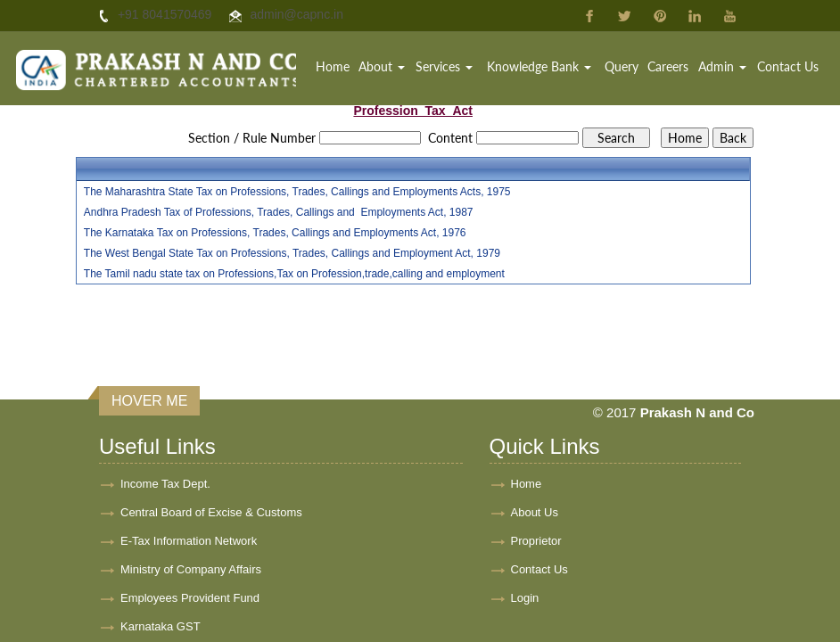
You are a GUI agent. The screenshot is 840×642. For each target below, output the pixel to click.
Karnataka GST (161, 626)
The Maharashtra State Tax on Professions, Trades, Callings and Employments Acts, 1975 (297, 192)
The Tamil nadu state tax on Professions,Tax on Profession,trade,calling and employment (294, 274)
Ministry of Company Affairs (191, 569)
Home (333, 66)
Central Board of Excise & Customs (211, 512)
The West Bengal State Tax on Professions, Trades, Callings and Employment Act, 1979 (292, 253)
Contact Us (788, 66)
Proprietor (536, 541)
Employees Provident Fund (190, 598)
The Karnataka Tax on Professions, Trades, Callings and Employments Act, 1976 (275, 233)
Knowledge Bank (539, 66)
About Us (535, 512)
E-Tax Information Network (189, 541)
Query (622, 66)
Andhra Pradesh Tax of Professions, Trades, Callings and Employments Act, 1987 (279, 212)
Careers (668, 66)
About (382, 66)
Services (444, 66)
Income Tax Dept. (165, 484)
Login (525, 598)
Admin (722, 66)
